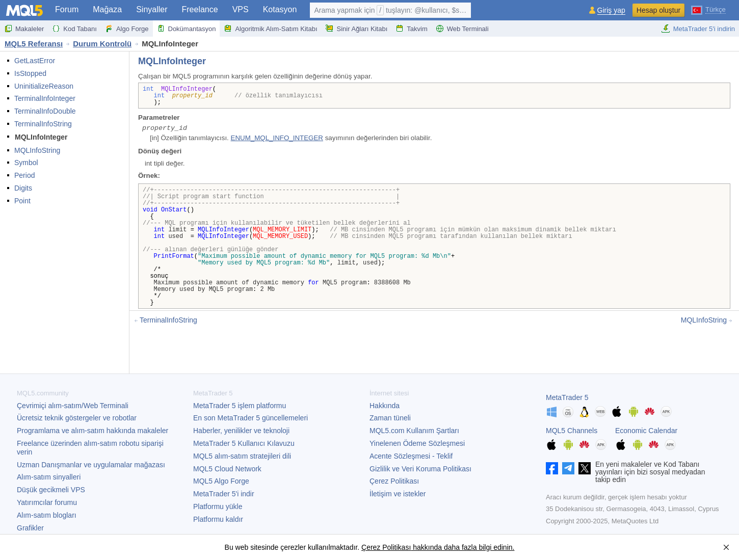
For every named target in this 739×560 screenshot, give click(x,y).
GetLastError (35, 61)
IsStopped (30, 73)
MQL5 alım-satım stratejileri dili (242, 456)
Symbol (26, 163)
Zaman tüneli (390, 418)
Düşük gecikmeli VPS (51, 490)
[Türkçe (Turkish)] (708, 9)
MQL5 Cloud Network (227, 469)
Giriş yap (611, 10)
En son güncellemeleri (250, 418)
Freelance (200, 9)
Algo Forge (127, 29)
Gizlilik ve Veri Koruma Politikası (420, 469)
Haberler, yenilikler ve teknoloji (241, 431)
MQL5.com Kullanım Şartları (414, 431)
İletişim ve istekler (398, 494)
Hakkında (385, 406)
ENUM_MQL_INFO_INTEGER (277, 138)
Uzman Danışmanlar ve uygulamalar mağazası (91, 465)
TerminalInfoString (43, 124)
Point (22, 201)
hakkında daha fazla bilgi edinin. (463, 547)
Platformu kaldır (218, 519)
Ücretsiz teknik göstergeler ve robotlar (77, 418)
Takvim (411, 29)
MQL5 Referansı (34, 44)
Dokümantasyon (187, 29)
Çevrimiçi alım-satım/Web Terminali (73, 406)
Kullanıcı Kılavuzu (244, 443)
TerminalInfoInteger (45, 98)
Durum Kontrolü (102, 44)
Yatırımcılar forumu (47, 502)
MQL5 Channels (572, 431)
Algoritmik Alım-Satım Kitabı (270, 29)
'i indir (224, 494)
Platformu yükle (218, 506)
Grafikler (30, 528)
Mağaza (107, 9)
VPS (241, 9)
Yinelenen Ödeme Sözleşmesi (417, 443)
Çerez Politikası (394, 481)
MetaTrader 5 (567, 397)
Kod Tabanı (74, 29)
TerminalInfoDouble (45, 111)
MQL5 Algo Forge (221, 481)
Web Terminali (462, 29)
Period (24, 175)
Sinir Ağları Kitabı (357, 29)
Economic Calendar (646, 431)
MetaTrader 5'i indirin (698, 29)
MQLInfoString (37, 150)
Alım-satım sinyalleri (49, 477)
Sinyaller (152, 9)
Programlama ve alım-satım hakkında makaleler (93, 431)
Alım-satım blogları (47, 515)
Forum (67, 9)
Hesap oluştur (658, 10)
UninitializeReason (44, 86)
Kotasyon (280, 9)
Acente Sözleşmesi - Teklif (411, 456)
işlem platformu (240, 406)
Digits (23, 188)
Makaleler (24, 29)
